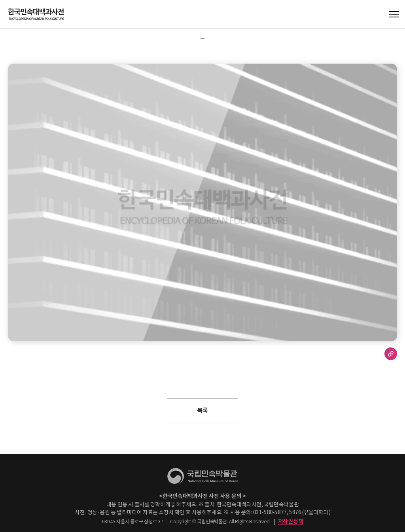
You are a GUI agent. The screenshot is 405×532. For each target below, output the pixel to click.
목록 (202, 410)
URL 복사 (391, 354)
